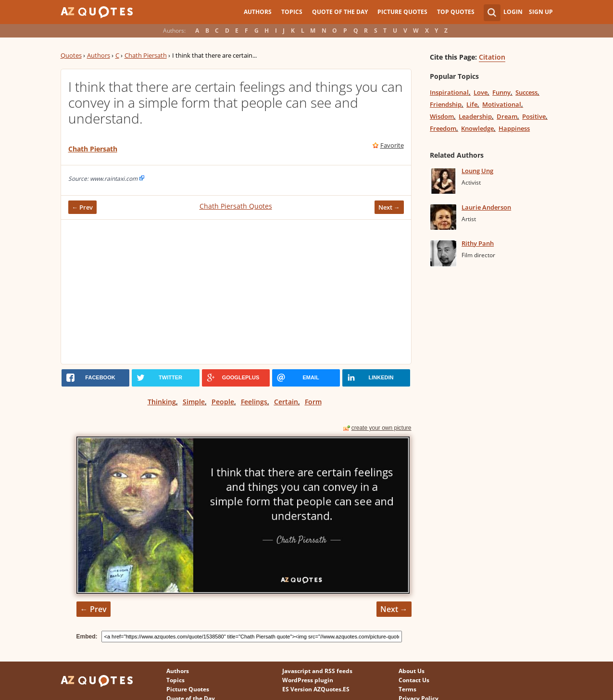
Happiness (514, 128)
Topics (292, 12)
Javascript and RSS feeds (317, 671)
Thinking (162, 402)
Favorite (392, 145)
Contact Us (414, 680)
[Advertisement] (236, 292)
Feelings (254, 402)
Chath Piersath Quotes (236, 206)
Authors (258, 12)
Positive (534, 116)
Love (481, 92)
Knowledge (477, 128)
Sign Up (541, 12)
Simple (194, 402)
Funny (501, 92)
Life (472, 104)
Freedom (443, 128)
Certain (286, 402)
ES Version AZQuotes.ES (316, 689)
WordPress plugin (308, 680)
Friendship (446, 104)
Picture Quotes (402, 12)
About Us (412, 671)
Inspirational (449, 92)
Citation (492, 57)
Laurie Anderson (486, 207)
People (223, 402)
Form (313, 402)
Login (513, 12)
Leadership (475, 116)
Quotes (71, 55)
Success (526, 92)
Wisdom (442, 116)
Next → (389, 207)
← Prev (83, 207)
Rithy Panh (478, 243)
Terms (407, 689)
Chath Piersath (146, 55)
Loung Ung (477, 171)
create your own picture (382, 428)
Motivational (502, 104)
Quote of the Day (340, 12)
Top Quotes (456, 12)
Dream (507, 116)
